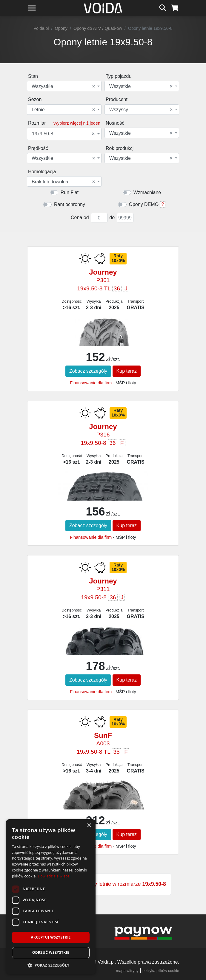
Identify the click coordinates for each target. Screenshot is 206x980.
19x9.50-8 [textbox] (63, 134)
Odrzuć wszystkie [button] (51, 952)
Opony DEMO (144, 204)
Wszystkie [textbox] (63, 86)
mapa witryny (127, 971)
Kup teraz (127, 371)
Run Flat (70, 192)
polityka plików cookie (161, 971)
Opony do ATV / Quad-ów (98, 28)
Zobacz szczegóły (88, 371)
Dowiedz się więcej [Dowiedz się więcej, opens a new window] (54, 876)
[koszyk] (175, 7)
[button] (51, 965)
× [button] (89, 826)
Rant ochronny (70, 204)
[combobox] (64, 86)
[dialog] (51, 897)
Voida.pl (41, 28)
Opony (61, 28)
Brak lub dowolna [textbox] (63, 182)
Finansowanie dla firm (91, 383)
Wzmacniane (147, 192)
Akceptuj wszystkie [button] (51, 937)
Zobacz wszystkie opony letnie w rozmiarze (103, 884)
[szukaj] (163, 7)
